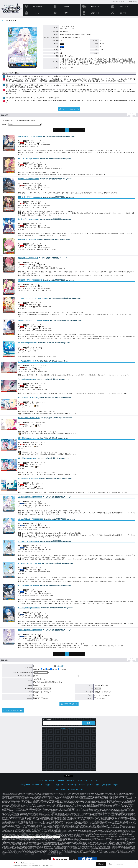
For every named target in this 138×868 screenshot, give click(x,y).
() (30, 136)
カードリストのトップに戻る (13, 710)
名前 (43, 669)
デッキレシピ (124, 7)
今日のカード (72, 785)
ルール (38, 13)
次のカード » (75, 109)
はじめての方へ (38, 7)
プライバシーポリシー (62, 790)
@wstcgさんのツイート (69, 729)
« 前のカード (63, 109)
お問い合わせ (133, 2)
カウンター (99, 695)
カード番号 (62, 669)
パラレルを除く (100, 699)
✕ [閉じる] (135, 862)
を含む (45, 666)
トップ (41, 781)
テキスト (54, 669)
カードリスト (95, 7)
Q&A (66, 13)
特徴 (48, 669)
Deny (111, 864)
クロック (107, 695)
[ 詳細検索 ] (60, 666)
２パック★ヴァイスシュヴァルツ (31, 785)
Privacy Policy (49, 865)
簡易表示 (45, 698)
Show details (119, 864)
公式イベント (95, 13)
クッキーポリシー (77, 790)
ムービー (82, 785)
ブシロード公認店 (118, 2)
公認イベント (124, 13)
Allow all (101, 864)
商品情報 (66, 7)
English (116, 785)
